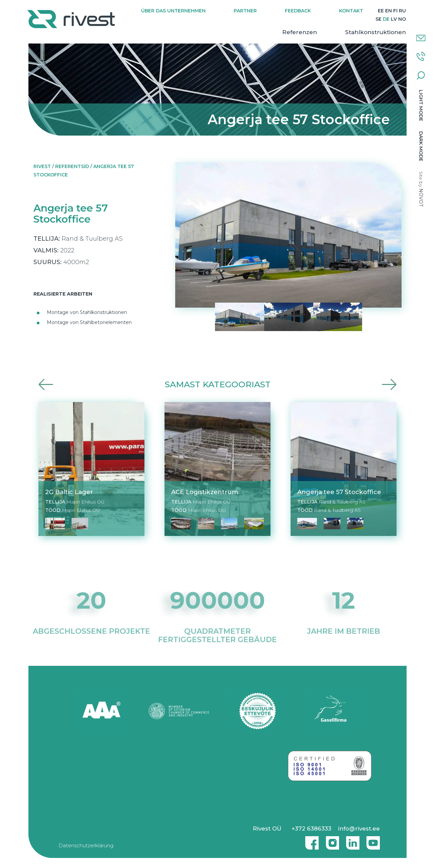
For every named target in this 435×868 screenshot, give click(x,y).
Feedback (305, 11)
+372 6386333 (311, 828)
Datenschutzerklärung (86, 845)
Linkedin (351, 840)
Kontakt (358, 11)
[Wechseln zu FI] (403, 11)
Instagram (331, 840)
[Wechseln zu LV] (393, 19)
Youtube (373, 840)
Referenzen (299, 32)
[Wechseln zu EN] (396, 11)
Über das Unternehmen (181, 11)
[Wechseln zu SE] (377, 19)
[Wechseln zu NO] (401, 19)
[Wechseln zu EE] (388, 11)
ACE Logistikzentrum (205, 492)
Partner (253, 11)
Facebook (310, 840)
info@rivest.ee (359, 828)
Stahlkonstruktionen (374, 32)
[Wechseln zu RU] (370, 19)
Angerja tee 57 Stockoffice (339, 492)
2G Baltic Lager (69, 492)
